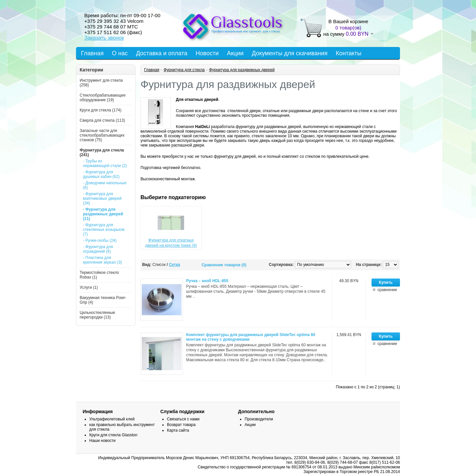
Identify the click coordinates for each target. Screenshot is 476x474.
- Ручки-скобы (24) (100, 240)
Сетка (175, 265)
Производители (259, 419)
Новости (207, 53)
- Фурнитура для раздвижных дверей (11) (103, 214)
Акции (235, 53)
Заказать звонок (104, 38)
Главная (92, 53)
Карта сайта (178, 430)
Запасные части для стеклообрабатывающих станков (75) (102, 135)
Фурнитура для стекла (184, 70)
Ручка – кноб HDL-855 (207, 281)
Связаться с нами (183, 419)
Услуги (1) (89, 287)
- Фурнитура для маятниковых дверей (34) (102, 198)
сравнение (387, 290)
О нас (120, 53)
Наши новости (102, 441)
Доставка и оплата (161, 53)
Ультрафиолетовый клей (112, 419)
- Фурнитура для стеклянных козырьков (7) (104, 230)
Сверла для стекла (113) (102, 120)
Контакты (349, 53)
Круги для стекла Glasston (113, 435)
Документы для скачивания (290, 53)
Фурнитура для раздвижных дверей (242, 70)
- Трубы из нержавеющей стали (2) (105, 163)
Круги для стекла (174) (100, 110)
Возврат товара (181, 425)
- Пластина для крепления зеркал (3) (102, 260)
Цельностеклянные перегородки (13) (97, 315)
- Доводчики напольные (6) (105, 185)
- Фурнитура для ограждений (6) (98, 249)
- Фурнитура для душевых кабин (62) (101, 174)
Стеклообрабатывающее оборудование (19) (103, 98)
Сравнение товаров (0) (224, 265)
